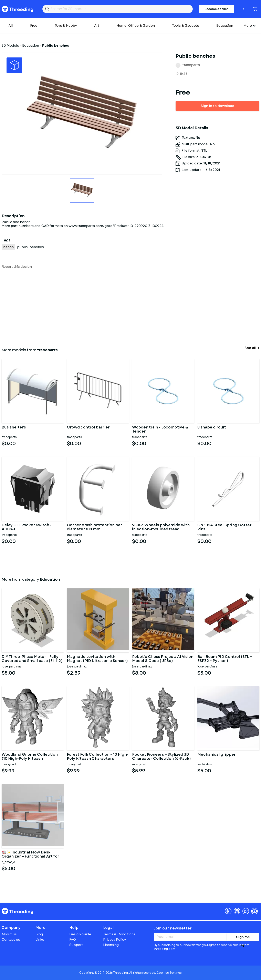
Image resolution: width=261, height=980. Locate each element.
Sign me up (243, 938)
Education (225, 26)
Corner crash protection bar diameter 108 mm (95, 527)
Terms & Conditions (119, 934)
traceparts (191, 65)
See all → (252, 348)
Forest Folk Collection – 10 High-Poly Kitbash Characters (98, 757)
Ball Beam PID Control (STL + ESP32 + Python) (225, 659)
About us (9, 934)
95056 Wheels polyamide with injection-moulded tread (161, 527)
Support (76, 945)
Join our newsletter (173, 928)
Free (34, 26)
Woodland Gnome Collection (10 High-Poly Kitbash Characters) (30, 757)
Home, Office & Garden (136, 26)
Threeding (17, 9)
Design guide (80, 934)
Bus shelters (14, 428)
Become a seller (216, 9)
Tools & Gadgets (186, 26)
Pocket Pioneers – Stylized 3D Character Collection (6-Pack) (161, 757)
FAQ (73, 940)
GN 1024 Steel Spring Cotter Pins (225, 527)
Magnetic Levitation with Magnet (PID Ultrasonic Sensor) (97, 659)
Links (40, 940)
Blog (39, 934)
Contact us (11, 940)
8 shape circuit (212, 428)
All (11, 26)
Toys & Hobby (66, 26)
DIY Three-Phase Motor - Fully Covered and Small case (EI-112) (32, 659)
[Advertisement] (124, 307)
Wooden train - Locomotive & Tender (160, 429)
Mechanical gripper (217, 755)
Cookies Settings (169, 973)
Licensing (111, 945)
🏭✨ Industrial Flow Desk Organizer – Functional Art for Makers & (30, 854)
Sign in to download (217, 106)
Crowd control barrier (88, 428)
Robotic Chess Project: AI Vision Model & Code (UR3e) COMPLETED (163, 659)
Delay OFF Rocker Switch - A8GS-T (27, 527)
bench (8, 247)
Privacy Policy (115, 940)
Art (97, 26)
